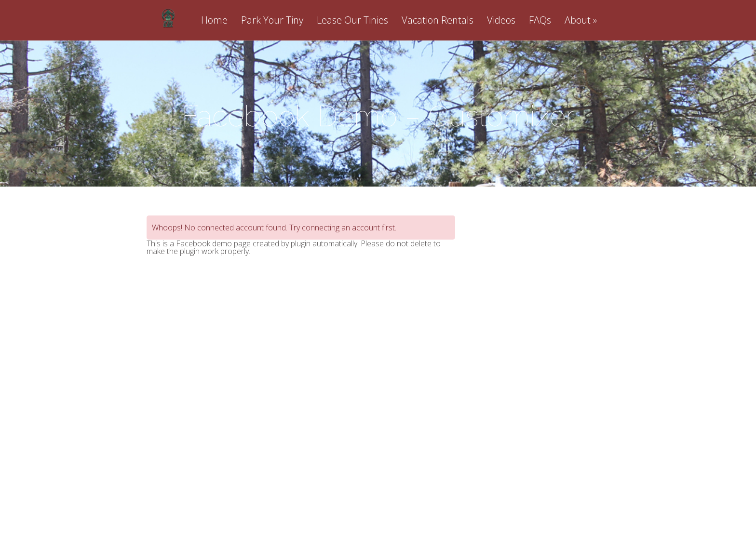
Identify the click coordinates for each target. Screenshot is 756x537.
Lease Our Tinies (352, 21)
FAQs (540, 21)
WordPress (453, 487)
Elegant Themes (355, 487)
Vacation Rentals (438, 21)
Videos (501, 21)
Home (214, 21)
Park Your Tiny (272, 21)
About (578, 21)
